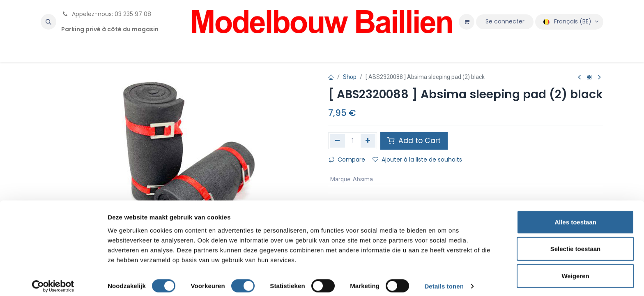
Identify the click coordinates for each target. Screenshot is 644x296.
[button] (48, 22)
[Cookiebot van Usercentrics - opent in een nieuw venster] (53, 280)
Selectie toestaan (576, 242)
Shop (350, 77)
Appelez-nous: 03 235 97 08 (106, 14)
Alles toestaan (575, 215)
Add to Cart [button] (414, 141)
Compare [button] (347, 160)
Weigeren (575, 269)
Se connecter (505, 21)
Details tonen (444, 280)
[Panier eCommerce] (467, 22)
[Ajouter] (368, 141)
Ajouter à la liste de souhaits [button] (417, 160)
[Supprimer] (337, 141)
